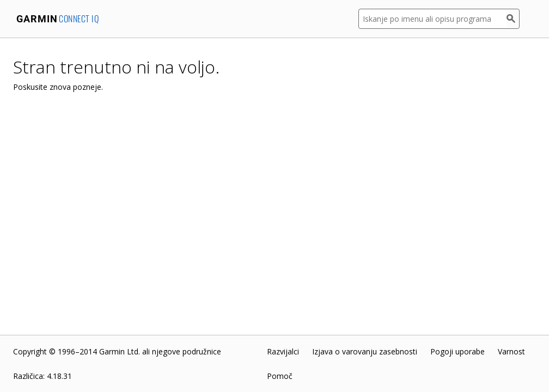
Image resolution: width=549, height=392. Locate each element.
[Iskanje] (513, 19)
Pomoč (280, 376)
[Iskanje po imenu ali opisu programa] (432, 19)
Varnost (511, 351)
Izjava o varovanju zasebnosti (365, 351)
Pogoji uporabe (457, 351)
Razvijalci (283, 351)
